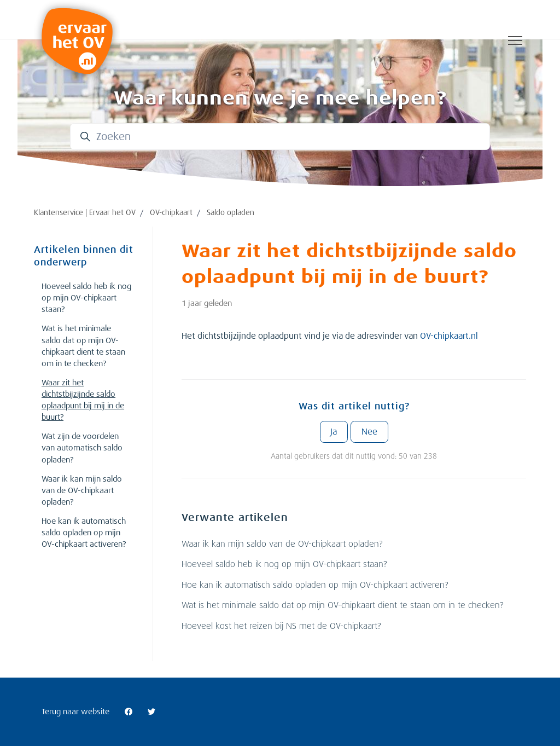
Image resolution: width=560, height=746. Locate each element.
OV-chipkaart (171, 213)
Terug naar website (75, 712)
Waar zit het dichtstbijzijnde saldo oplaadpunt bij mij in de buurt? (83, 400)
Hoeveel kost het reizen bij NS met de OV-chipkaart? (281, 626)
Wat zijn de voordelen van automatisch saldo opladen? (82, 448)
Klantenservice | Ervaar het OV (85, 213)
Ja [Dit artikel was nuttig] (334, 432)
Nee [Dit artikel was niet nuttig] (369, 432)
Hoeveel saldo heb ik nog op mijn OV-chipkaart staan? (284, 564)
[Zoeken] (280, 137)
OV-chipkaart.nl (449, 336)
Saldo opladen (231, 213)
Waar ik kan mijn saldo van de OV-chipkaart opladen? (282, 544)
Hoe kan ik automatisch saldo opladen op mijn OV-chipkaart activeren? (315, 585)
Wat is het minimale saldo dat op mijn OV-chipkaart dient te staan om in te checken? (342, 605)
